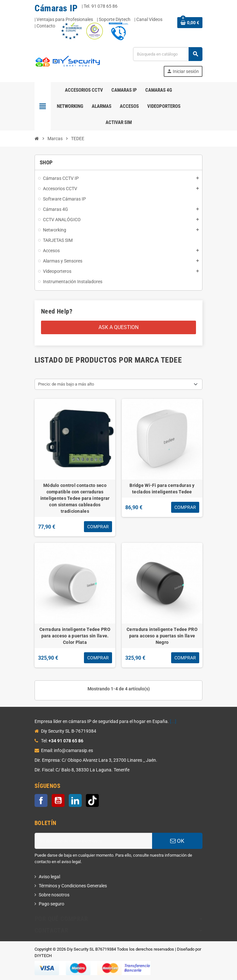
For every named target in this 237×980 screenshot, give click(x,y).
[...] (173, 721)
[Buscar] (168, 54)
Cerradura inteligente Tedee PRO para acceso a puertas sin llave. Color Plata (75, 636)
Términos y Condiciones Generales (73, 886)
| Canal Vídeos (148, 19)
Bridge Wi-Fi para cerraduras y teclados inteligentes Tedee (162, 489)
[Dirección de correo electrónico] (93, 841)
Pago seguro (52, 904)
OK (177, 841)
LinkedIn (75, 800)
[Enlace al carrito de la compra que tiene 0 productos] (190, 23)
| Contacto (45, 26)
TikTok (92, 800)
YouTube (58, 800)
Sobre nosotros (54, 895)
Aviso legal (49, 877)
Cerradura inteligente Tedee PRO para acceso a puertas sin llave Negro (162, 636)
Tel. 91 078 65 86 (101, 6)
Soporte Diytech (115, 19)
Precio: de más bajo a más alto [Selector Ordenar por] (66, 384)
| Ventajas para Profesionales (64, 19)
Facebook (41, 800)
